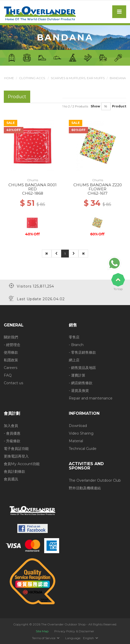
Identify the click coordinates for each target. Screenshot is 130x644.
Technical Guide (83, 449)
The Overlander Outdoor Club (95, 480)
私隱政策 (11, 360)
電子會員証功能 (16, 449)
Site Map (42, 631)
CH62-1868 (33, 193)
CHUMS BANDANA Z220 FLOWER (98, 187)
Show (95, 106)
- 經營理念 (12, 345)
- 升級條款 (12, 441)
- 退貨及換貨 (79, 391)
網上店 (74, 360)
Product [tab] (17, 97)
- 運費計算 (77, 375)
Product (119, 106)
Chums (33, 180)
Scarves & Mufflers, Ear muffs (78, 78)
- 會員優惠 (12, 433)
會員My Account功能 (22, 464)
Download (78, 426)
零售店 (74, 337)
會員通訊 (11, 479)
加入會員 (11, 426)
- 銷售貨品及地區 (82, 368)
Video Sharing (81, 433)
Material (76, 441)
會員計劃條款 (14, 471)
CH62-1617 (97, 193)
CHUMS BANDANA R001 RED (32, 187)
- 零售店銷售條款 (82, 352)
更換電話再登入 (16, 456)
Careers (11, 368)
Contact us (13, 383)
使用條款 (11, 352)
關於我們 (11, 337)
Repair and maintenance (91, 398)
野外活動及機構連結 (85, 488)
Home (9, 78)
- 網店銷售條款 (81, 383)
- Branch (76, 345)
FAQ (8, 375)
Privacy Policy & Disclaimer (74, 631)
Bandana (118, 78)
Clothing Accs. (32, 78)
